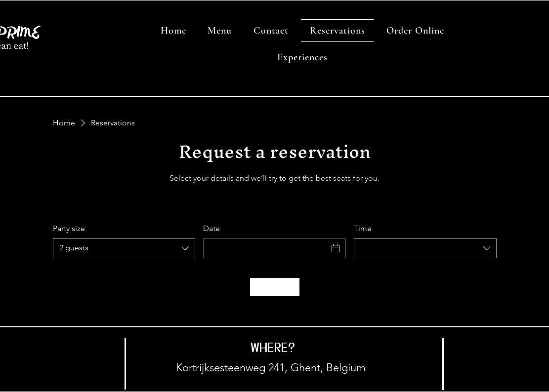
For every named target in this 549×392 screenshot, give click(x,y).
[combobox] (124, 248)
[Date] (266, 248)
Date (211, 228)
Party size (69, 228)
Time (363, 228)
